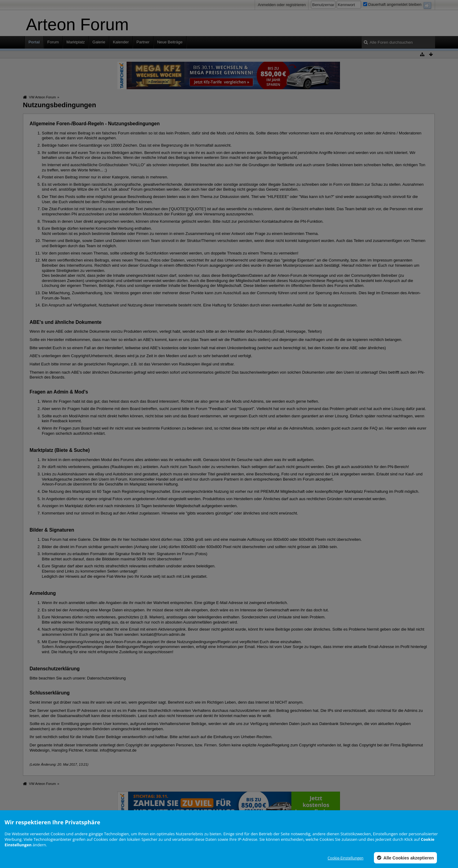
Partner (143, 42)
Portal (34, 42)
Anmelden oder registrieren (282, 5)
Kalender (121, 42)
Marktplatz (76, 42)
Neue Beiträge (170, 42)
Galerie (99, 42)
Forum (53, 42)
